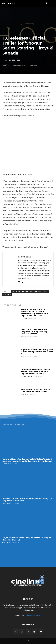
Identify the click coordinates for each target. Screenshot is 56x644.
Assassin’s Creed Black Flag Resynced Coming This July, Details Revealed (34, 332)
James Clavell (41, 292)
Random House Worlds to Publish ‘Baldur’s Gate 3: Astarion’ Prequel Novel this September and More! (34, 313)
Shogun (7, 295)
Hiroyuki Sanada (24, 292)
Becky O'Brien (21, 65)
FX (13, 292)
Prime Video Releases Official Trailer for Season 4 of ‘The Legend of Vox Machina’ (35, 372)
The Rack (24, 318)
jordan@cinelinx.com (33, 615)
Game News (25, 336)
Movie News (25, 394)
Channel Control (12, 60)
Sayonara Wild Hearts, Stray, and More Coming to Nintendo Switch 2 (37, 352)
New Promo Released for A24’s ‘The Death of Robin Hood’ (36, 391)
